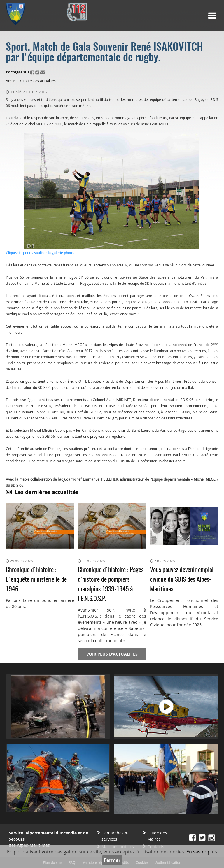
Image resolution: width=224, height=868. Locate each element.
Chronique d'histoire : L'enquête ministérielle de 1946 (36, 580)
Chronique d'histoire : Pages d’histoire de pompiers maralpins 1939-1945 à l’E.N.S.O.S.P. (111, 585)
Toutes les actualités (39, 81)
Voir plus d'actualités (112, 654)
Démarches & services (115, 836)
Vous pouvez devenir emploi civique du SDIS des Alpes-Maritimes (182, 580)
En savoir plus (202, 852)
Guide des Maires (157, 836)
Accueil (12, 81)
